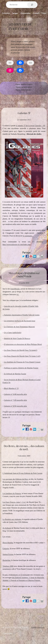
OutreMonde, (15, 289)
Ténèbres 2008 (8, 566)
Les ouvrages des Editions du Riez (15, 479)
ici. (18, 294)
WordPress (8, 633)
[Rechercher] (32, 5)
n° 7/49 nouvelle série (15, 400)
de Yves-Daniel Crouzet (22, 362)
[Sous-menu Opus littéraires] (32, 90)
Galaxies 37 (24, 113)
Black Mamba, (8, 543)
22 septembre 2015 (24, 120)
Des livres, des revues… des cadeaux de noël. (24, 448)
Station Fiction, (8, 554)
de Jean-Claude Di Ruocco (17, 338)
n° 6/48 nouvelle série (15, 394)
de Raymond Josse (20, 321)
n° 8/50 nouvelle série (15, 406)
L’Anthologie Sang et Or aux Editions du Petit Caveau (22, 473)
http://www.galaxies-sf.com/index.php (17, 244)
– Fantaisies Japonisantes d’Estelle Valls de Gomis (21, 315)
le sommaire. (28, 236)
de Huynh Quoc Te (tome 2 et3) (22, 356)
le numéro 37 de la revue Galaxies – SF (30, 126)
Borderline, (7, 560)
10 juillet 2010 (24, 283)
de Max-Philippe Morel (23, 344)
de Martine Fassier (21, 368)
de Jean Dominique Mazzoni (19, 327)
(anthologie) (13, 333)
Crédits (34, 627)
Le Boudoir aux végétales (12, 519)
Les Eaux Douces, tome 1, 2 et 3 (14, 502)
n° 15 (11, 388)
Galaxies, (6, 549)
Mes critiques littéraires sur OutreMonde (24, 275)
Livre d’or (41, 627)
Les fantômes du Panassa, (12, 493)
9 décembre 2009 (24, 456)
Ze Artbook (7, 528)
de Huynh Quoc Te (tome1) (21, 350)
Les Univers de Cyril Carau (20, 26)
